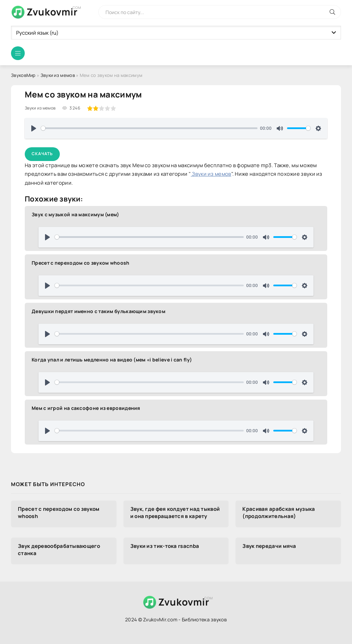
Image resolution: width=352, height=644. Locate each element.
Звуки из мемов (58, 75)
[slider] (149, 128)
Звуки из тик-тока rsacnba (165, 546)
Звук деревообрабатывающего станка (59, 550)
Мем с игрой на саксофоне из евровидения (86, 408)
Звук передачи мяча (269, 546)
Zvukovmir (52, 12)
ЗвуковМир (23, 75)
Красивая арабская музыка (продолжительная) (279, 513)
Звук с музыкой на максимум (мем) (75, 214)
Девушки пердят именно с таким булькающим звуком (98, 311)
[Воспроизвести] (34, 128)
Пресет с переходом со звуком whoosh (81, 263)
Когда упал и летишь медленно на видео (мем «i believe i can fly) (112, 360)
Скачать (42, 154)
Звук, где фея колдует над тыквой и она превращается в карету (175, 513)
